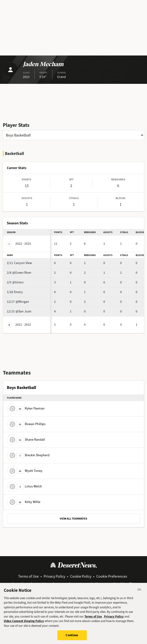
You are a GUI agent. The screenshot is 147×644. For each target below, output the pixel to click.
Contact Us (39, 584)
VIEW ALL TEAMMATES (73, 519)
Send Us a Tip (124, 584)
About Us (18, 584)
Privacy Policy (54, 576)
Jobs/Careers (97, 584)
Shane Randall (26, 440)
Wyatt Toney (25, 471)
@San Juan (19, 311)
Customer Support (67, 584)
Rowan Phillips (26, 424)
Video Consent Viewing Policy (24, 624)
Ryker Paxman (26, 408)
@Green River (19, 273)
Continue (72, 639)
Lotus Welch (25, 486)
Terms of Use (28, 576)
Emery (15, 292)
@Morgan (18, 302)
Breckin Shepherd (28, 455)
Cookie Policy (81, 576)
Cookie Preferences (112, 576)
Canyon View (19, 263)
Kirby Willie (24, 502)
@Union (15, 282)
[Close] (139, 594)
